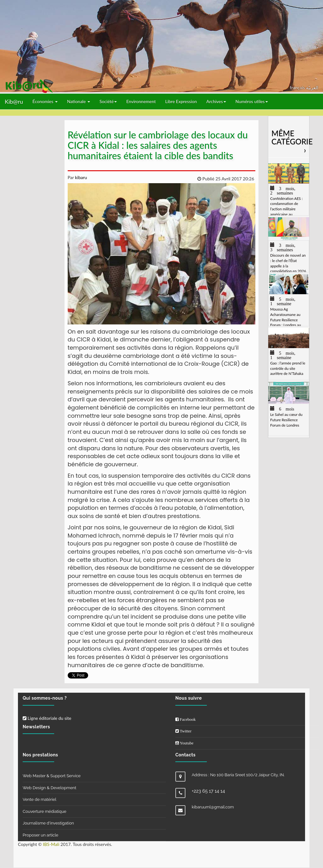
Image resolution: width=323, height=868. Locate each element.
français (298, 87)
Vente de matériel (40, 799)
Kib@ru (14, 102)
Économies (45, 101)
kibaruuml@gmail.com (213, 807)
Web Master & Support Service (52, 776)
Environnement (141, 101)
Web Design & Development (49, 788)
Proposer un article (40, 835)
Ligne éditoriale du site (47, 718)
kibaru (81, 177)
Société (108, 101)
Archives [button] (216, 101)
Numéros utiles (252, 101)
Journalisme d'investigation (48, 823)
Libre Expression (181, 101)
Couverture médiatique (45, 811)
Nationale (79, 101)
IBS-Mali (51, 844)
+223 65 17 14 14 (208, 791)
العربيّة (312, 87)
